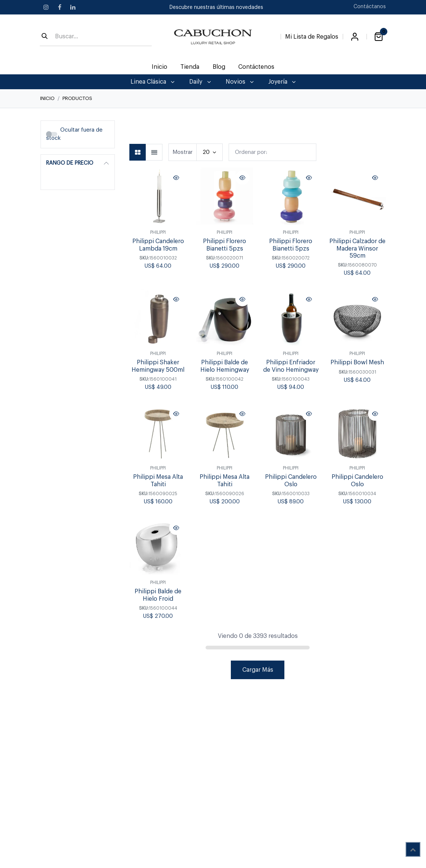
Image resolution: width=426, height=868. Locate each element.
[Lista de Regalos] (312, 35)
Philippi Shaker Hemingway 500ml (158, 366)
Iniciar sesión (355, 37)
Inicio (47, 98)
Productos (77, 98)
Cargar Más (258, 670)
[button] (272, 152)
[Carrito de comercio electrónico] (378, 37)
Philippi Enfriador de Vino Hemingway (291, 366)
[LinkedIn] (73, 7)
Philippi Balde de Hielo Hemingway (224, 366)
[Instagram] (46, 7)
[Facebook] (59, 7)
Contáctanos (370, 7)
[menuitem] (160, 67)
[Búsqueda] (45, 37)
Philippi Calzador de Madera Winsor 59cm (357, 248)
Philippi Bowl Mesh (357, 363)
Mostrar (183, 152)
